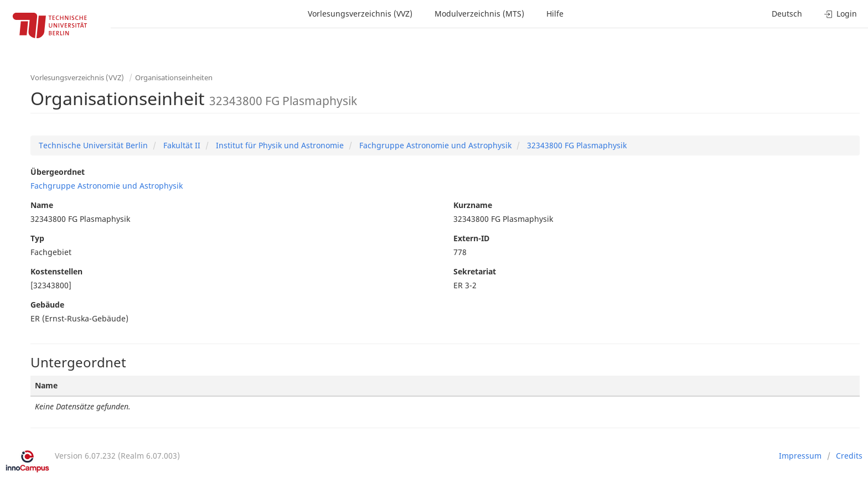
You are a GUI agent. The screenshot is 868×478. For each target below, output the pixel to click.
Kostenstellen (56, 271)
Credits (849, 456)
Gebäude (47, 305)
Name (42, 205)
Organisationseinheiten (174, 77)
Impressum (800, 456)
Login (841, 14)
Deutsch (787, 14)
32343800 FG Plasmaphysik (576, 145)
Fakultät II (181, 145)
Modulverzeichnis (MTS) (479, 14)
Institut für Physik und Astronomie (279, 145)
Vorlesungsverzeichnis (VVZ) (360, 14)
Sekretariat (475, 271)
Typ (37, 238)
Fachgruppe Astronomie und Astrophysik (434, 145)
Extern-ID (471, 238)
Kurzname (473, 205)
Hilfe (555, 14)
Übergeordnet (58, 172)
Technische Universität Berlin (93, 145)
